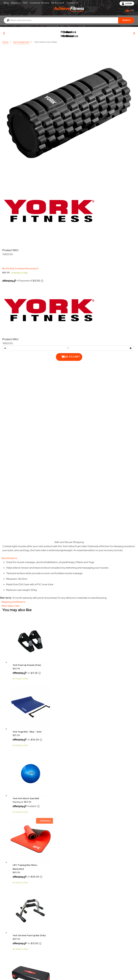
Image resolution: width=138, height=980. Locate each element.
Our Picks (21, 32)
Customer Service (40, 3)
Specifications (9, 556)
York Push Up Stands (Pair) (27, 663)
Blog (6, 3)
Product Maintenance (66, 32)
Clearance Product (110, 32)
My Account (58, 3)
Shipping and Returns (13, 599)
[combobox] (69, 20)
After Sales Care (10, 604)
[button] (5, 346)
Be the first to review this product (20, 266)
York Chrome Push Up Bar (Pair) (29, 933)
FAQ (25, 3)
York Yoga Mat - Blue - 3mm (27, 729)
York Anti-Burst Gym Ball (26, 796)
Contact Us (72, 3)
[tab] (69, 556)
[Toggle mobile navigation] (5, 10)
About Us (16, 3)
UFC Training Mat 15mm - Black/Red (25, 865)
